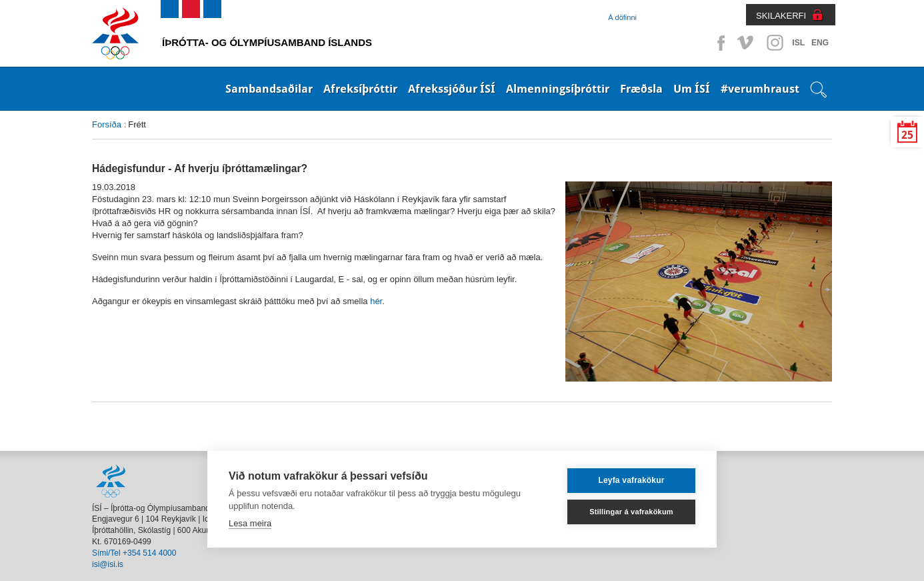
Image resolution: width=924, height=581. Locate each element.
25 (907, 135)
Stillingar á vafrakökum (631, 512)
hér (376, 301)
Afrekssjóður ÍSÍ (452, 89)
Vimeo (747, 43)
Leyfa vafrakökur (631, 480)
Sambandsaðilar (269, 89)
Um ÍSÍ (692, 89)
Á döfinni (622, 17)
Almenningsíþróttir (558, 89)
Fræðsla (641, 89)
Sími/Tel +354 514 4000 (134, 553)
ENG (820, 43)
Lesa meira (250, 523)
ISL (798, 43)
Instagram (775, 43)
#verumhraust (760, 89)
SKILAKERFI (781, 16)
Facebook (719, 43)
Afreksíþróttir (360, 89)
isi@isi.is (108, 564)
